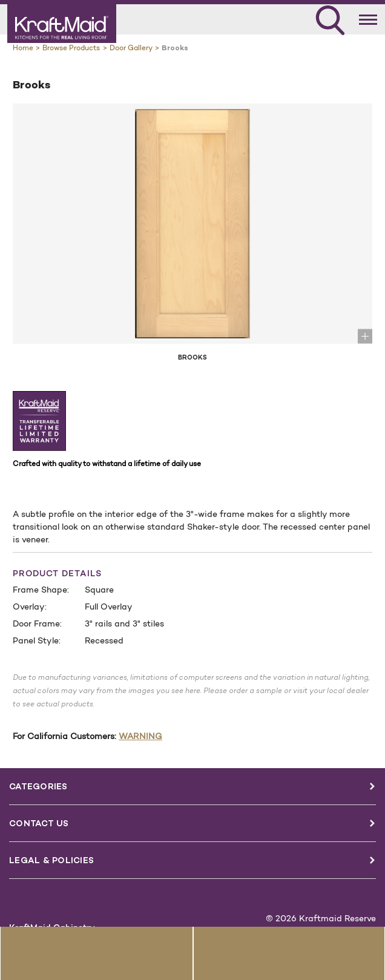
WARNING (140, 736)
